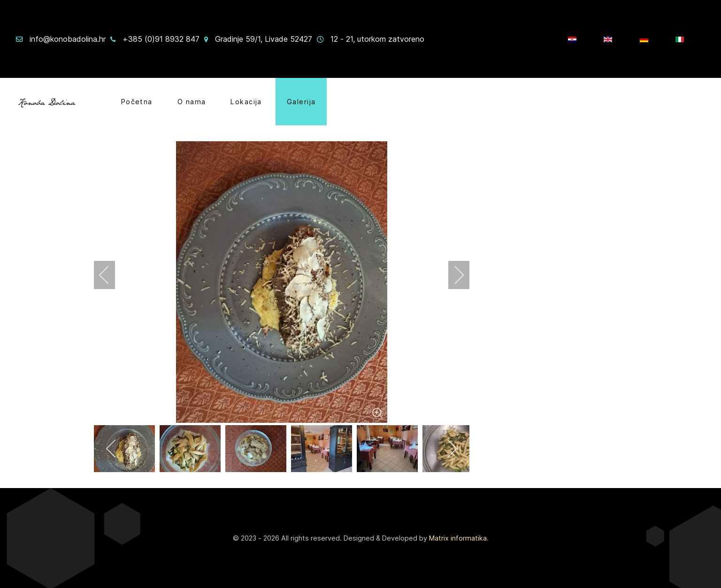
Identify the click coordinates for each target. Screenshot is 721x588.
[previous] (110, 275)
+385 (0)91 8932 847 (161, 39)
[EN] (609, 39)
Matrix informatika (458, 538)
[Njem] (645, 39)
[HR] (573, 39)
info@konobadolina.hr (68, 39)
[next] (453, 275)
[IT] (681, 39)
